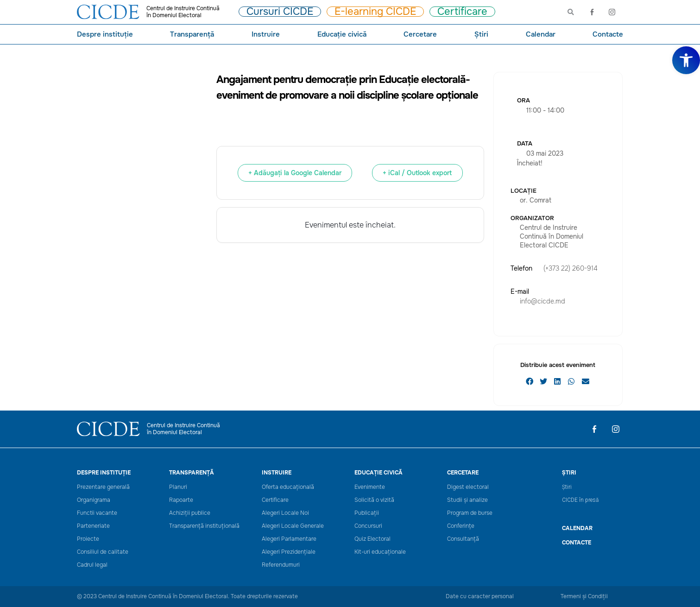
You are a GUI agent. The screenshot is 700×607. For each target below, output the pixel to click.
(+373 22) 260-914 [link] (571, 268)
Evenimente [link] (370, 487)
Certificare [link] (275, 500)
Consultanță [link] (463, 539)
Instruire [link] (266, 34)
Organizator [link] (532, 218)
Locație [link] (523, 191)
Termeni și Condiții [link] (584, 596)
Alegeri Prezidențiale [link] (289, 552)
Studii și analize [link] (467, 500)
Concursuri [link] (368, 526)
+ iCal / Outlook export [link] (417, 173)
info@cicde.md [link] (542, 301)
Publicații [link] (367, 513)
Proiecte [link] (88, 539)
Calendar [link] (541, 34)
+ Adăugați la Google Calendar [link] (295, 173)
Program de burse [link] (470, 513)
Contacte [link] (608, 34)
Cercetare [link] (420, 34)
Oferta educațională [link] (288, 487)
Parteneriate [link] (93, 526)
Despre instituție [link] (105, 34)
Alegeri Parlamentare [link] (289, 539)
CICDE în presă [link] (580, 500)
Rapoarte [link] (181, 500)
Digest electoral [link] (468, 487)
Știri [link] (481, 34)
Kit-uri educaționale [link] (380, 552)
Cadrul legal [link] (92, 565)
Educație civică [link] (342, 34)
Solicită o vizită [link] (374, 500)
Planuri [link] (178, 487)
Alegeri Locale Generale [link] (293, 526)
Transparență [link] (192, 34)
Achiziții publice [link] (190, 513)
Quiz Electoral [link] (372, 539)
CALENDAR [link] (577, 528)
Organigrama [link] (94, 500)
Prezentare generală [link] (103, 487)
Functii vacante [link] (97, 513)
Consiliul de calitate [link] (103, 552)
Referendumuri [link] (281, 565)
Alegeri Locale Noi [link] (285, 513)
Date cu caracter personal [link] (480, 596)
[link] (686, 60)
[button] (530, 381)
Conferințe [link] (461, 526)
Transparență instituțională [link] (204, 526)
